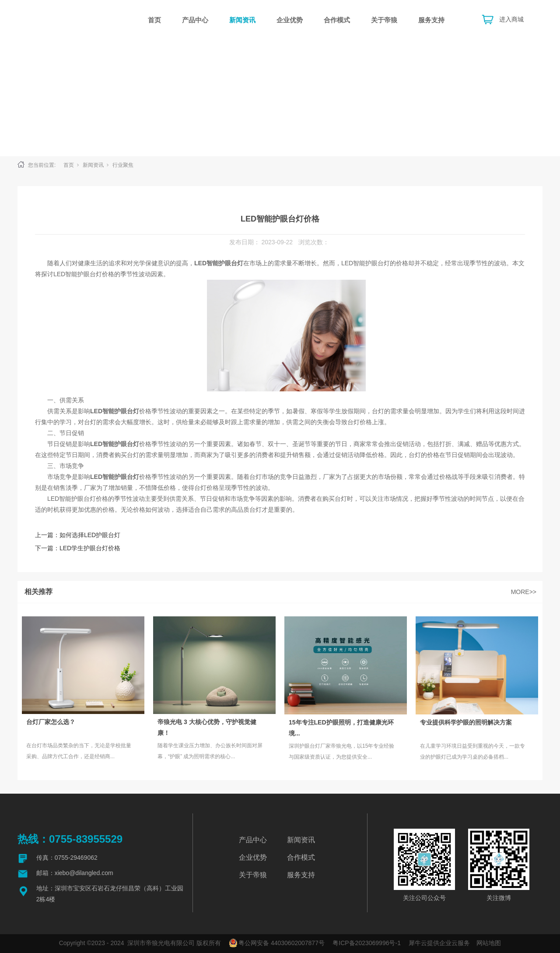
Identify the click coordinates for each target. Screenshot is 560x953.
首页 (154, 20)
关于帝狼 (384, 20)
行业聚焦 (123, 165)
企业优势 (290, 20)
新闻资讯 (242, 20)
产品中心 (195, 20)
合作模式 (337, 20)
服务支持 (431, 20)
